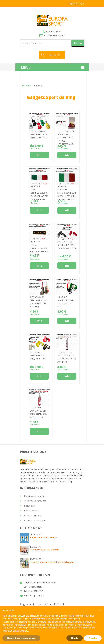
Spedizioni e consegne (33, 501)
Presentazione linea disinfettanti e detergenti (52, 562)
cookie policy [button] (74, 619)
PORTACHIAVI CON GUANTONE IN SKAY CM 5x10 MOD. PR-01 (39, 134)
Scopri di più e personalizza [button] (21, 638)
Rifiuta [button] (75, 638)
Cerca (78, 43)
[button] (100, 611)
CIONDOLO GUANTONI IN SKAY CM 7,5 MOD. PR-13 (38, 356)
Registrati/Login (76, 4)
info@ (52, 35)
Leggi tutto (66, 482)
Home (28, 86)
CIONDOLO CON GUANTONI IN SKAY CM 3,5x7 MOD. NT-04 (67, 245)
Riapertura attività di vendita (44, 537)
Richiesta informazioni (33, 520)
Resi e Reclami (29, 511)
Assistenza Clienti (31, 516)
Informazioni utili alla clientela (44, 550)
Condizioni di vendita (32, 496)
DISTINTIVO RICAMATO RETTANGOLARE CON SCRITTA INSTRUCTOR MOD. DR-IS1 (39, 248)
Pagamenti (27, 506)
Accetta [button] (93, 638)
